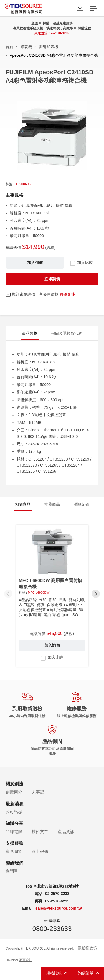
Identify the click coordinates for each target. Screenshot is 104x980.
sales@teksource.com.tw (59, 908)
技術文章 (40, 831)
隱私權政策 (87, 948)
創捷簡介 (14, 792)
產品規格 (30, 333)
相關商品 (23, 504)
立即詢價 (52, 279)
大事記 (38, 792)
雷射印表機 (49, 47)
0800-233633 (52, 929)
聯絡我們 (80, 8)
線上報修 (40, 851)
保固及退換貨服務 (67, 333)
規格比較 (54, 973)
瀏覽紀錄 (82, 504)
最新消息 (14, 804)
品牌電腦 (14, 831)
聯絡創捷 (67, 294)
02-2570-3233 (59, 33)
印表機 (26, 47)
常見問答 (14, 851)
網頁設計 (26, 960)
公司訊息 (14, 811)
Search (67, 8)
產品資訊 (66, 831)
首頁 (9, 47)
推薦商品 (52, 504)
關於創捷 (14, 784)
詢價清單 (86, 973)
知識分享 (14, 823)
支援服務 (14, 843)
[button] (96, 594)
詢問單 (12, 871)
